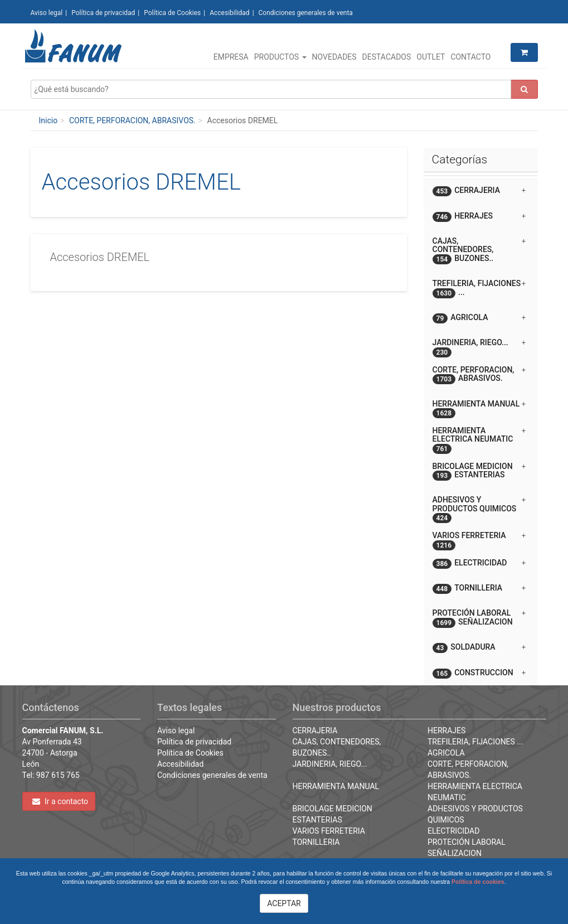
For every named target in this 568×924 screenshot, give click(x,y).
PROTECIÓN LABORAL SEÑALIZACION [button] (479, 618)
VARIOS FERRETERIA (329, 831)
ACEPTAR (284, 903)
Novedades (334, 57)
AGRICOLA (446, 753)
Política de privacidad (103, 13)
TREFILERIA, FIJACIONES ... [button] (479, 288)
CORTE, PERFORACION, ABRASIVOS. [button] (479, 375)
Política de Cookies (172, 13)
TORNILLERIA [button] (479, 589)
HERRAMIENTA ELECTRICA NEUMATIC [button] (479, 439)
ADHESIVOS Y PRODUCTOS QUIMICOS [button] (479, 508)
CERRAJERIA (315, 731)
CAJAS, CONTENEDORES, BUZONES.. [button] (479, 250)
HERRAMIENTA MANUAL (336, 786)
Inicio (48, 120)
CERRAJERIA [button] (479, 191)
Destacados (387, 57)
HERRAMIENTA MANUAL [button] (479, 408)
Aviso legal (47, 13)
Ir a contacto (60, 801)
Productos (280, 57)
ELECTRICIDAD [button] (479, 563)
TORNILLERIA (316, 842)
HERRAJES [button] (479, 217)
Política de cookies (478, 882)
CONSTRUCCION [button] (479, 673)
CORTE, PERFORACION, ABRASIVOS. (132, 120)
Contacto (470, 57)
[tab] (481, 190)
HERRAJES (446, 731)
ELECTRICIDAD (453, 831)
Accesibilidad (229, 13)
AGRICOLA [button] (479, 318)
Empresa (231, 57)
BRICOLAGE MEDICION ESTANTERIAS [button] (479, 471)
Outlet (431, 57)
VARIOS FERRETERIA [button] (479, 540)
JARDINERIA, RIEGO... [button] (479, 347)
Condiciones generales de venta (306, 13)
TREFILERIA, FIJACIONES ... (475, 742)
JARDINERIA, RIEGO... (330, 764)
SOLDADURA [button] (479, 648)
